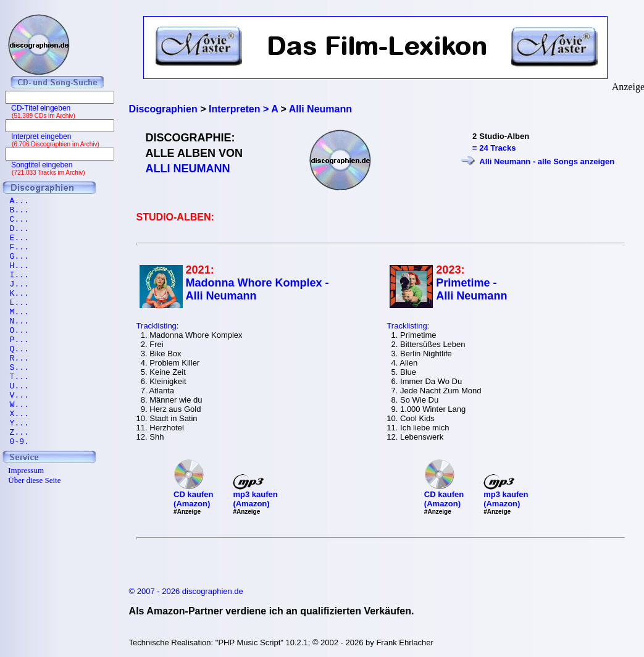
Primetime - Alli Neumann (471, 289)
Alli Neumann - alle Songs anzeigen (547, 161)
